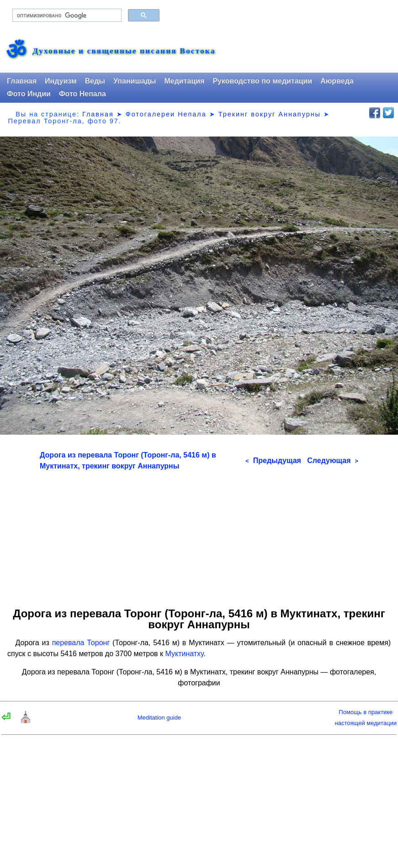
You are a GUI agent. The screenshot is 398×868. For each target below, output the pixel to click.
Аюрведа (337, 81)
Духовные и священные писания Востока (124, 51)
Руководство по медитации (262, 81)
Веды (95, 81)
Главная (22, 81)
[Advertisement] (199, 536)
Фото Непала (82, 94)
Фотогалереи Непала (166, 114)
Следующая (333, 460)
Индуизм (61, 81)
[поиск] (66, 16)
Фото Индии (29, 94)
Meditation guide (159, 718)
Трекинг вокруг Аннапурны (270, 114)
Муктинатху (184, 654)
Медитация (184, 81)
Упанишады (135, 81)
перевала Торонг (81, 643)
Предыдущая (273, 460)
